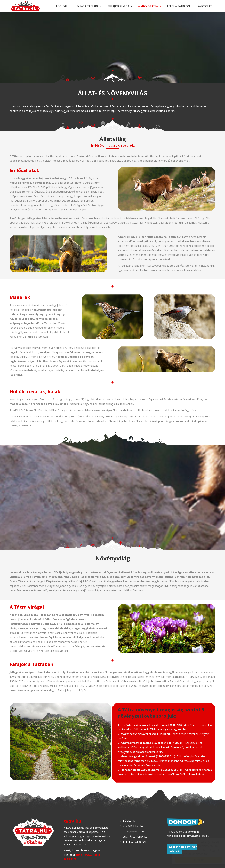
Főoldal (62, 6)
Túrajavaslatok (118, 6)
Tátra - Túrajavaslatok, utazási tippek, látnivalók (25, 6)
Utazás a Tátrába (87, 6)
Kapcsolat (205, 6)
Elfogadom (195, 860)
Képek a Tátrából (179, 6)
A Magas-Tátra (148, 6)
